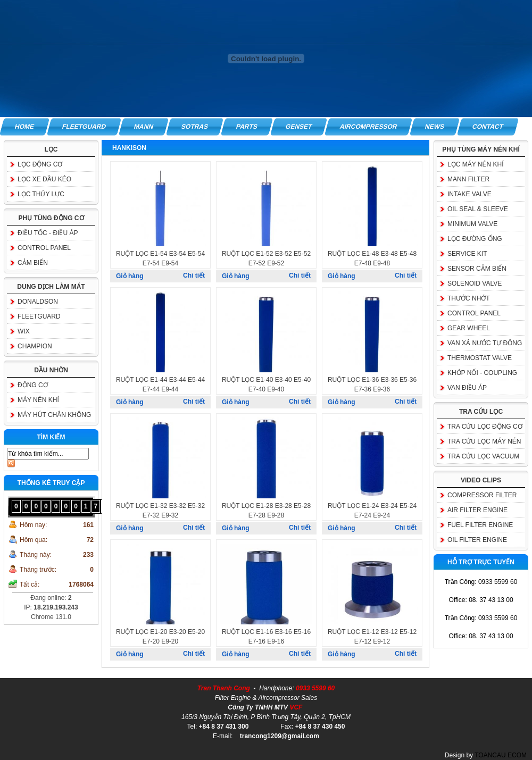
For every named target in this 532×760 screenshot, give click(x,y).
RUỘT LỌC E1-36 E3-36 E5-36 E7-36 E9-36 (372, 385)
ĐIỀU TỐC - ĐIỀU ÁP (48, 233)
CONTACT (488, 127)
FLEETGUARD (84, 127)
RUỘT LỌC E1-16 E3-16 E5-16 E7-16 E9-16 (266, 637)
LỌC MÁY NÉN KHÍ (475, 164)
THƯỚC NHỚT (469, 298)
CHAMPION (35, 346)
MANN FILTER (468, 179)
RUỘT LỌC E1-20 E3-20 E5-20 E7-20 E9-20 (160, 637)
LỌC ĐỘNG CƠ (40, 164)
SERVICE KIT (467, 254)
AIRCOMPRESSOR (368, 127)
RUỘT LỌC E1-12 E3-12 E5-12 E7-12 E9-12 (372, 637)
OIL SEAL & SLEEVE (478, 209)
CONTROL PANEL (44, 248)
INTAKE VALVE (469, 194)
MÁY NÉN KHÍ (38, 400)
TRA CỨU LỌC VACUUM (483, 456)
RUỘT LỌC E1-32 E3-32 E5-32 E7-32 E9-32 (160, 511)
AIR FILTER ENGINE (477, 510)
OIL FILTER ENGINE (477, 540)
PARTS (247, 127)
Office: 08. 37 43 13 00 (481, 600)
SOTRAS (195, 127)
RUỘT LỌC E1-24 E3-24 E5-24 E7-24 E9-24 (372, 511)
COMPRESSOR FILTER (482, 495)
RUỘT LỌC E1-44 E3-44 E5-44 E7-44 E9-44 (160, 385)
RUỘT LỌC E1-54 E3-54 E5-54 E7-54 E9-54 (160, 258)
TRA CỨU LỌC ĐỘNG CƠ (485, 427)
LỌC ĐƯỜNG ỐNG (475, 239)
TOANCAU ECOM (501, 755)
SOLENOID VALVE (475, 283)
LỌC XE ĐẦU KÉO (44, 179)
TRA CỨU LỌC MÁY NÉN (484, 441)
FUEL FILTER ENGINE (480, 525)
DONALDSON (38, 302)
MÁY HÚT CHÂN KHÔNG (54, 415)
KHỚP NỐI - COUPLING (482, 373)
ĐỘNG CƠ (33, 385)
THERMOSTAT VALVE (480, 358)
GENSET (299, 127)
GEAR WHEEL (469, 328)
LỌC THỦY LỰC (41, 194)
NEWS (435, 127)
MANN (144, 127)
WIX (24, 331)
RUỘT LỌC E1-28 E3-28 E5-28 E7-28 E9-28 (266, 511)
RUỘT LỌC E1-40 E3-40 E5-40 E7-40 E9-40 (266, 385)
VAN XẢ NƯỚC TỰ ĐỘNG (485, 343)
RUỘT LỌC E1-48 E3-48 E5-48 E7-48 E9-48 (372, 258)
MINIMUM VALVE (472, 224)
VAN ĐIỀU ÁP (467, 388)
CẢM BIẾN (33, 263)
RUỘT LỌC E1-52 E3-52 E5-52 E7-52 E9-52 (266, 258)
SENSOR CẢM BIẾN (477, 269)
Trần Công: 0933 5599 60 (481, 582)
